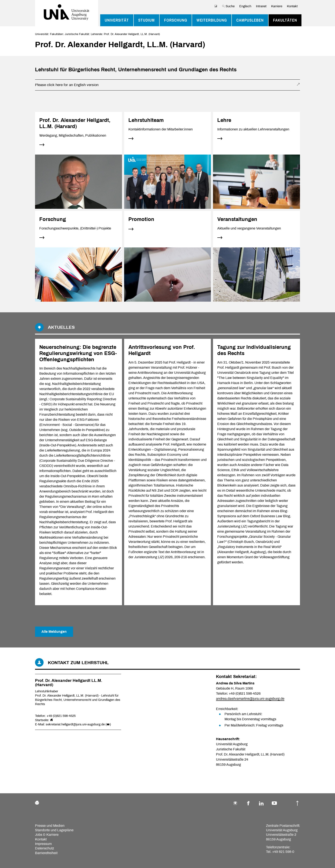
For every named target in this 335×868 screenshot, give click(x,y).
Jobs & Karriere (47, 835)
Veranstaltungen (237, 219)
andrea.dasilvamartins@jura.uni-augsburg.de (250, 699)
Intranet (261, 6)
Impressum (43, 844)
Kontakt (292, 6)
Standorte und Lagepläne (54, 830)
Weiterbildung (212, 20)
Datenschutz (45, 848)
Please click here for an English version (67, 85)
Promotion (141, 219)
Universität (117, 20)
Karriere (277, 6)
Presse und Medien (50, 826)
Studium (146, 20)
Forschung (176, 20)
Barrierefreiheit (46, 853)
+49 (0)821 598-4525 (61, 716)
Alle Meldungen (54, 632)
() (108, 724)
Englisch (245, 6)
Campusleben (250, 20)
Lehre (224, 120)
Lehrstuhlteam (146, 120)
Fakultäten (285, 20)
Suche (228, 6)
